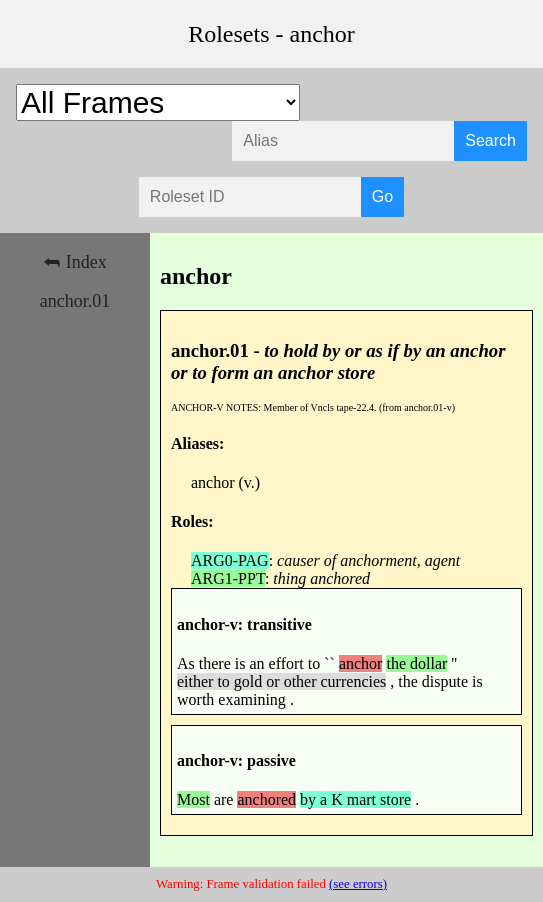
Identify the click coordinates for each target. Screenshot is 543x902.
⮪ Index (74, 262)
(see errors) (358, 884)
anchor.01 (75, 301)
